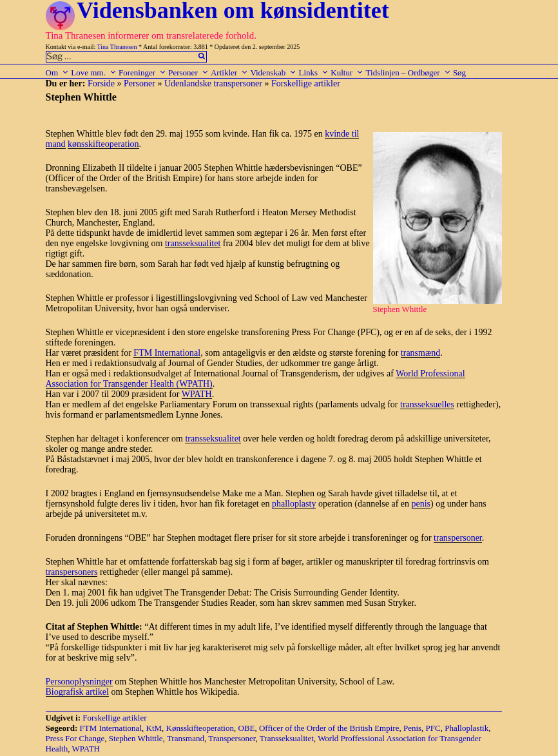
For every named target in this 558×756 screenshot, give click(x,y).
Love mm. (93, 73)
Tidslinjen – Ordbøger (409, 73)
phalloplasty (294, 504)
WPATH (197, 394)
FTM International (167, 353)
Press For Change (75, 738)
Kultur (347, 73)
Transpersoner (232, 738)
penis (421, 504)
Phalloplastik (467, 728)
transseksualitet (193, 243)
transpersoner (458, 538)
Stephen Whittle (136, 738)
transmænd (420, 353)
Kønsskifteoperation (200, 728)
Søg (459, 73)
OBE (246, 728)
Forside (101, 83)
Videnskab (273, 73)
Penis (412, 728)
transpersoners (72, 572)
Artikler (229, 73)
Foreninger (142, 73)
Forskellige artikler (306, 83)
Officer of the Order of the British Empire (329, 728)
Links (313, 73)
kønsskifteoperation (103, 144)
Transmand (186, 738)
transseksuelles (427, 404)
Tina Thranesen (117, 47)
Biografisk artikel (77, 692)
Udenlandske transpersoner (213, 83)
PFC (433, 728)
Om (58, 73)
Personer (188, 73)
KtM (154, 728)
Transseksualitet (287, 738)
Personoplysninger (79, 682)
